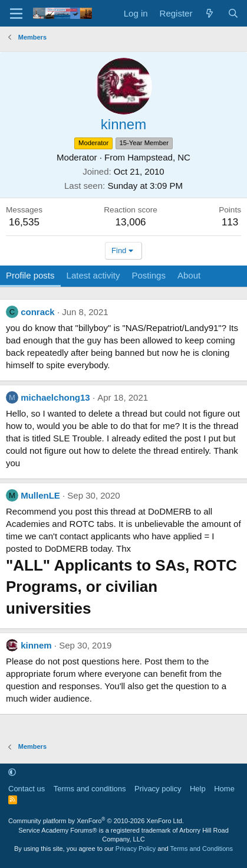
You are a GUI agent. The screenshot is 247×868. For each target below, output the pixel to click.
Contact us (27, 789)
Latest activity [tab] (93, 275)
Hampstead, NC (159, 157)
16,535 (24, 222)
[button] (12, 772)
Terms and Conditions (202, 849)
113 (230, 222)
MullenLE (40, 495)
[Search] (233, 13)
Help (198, 789)
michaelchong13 (55, 397)
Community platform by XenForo (96, 821)
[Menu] (16, 14)
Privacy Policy (136, 849)
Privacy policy (158, 789)
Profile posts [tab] (30, 275)
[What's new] (210, 13)
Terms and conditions (90, 789)
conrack (38, 312)
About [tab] (189, 275)
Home (224, 789)
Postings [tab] (149, 275)
